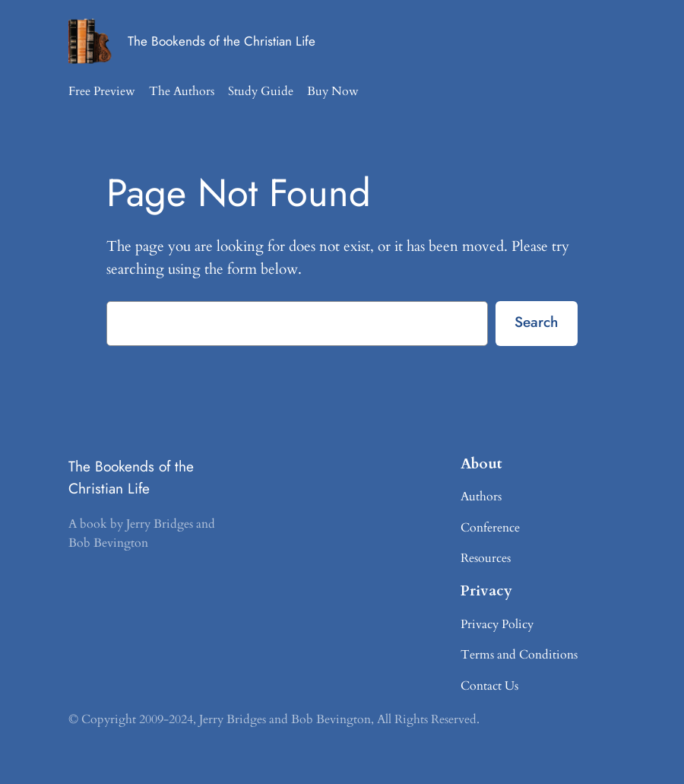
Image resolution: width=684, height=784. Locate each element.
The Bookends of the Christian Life (222, 41)
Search (536, 322)
